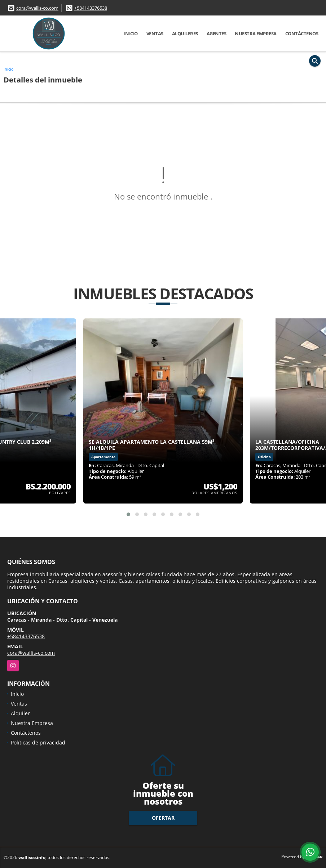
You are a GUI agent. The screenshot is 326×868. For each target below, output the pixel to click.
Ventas (155, 33)
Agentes (217, 33)
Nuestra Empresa (256, 33)
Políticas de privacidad (38, 742)
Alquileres (185, 33)
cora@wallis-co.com (37, 8)
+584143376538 (91, 8)
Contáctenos (302, 33)
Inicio (131, 33)
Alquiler (20, 713)
